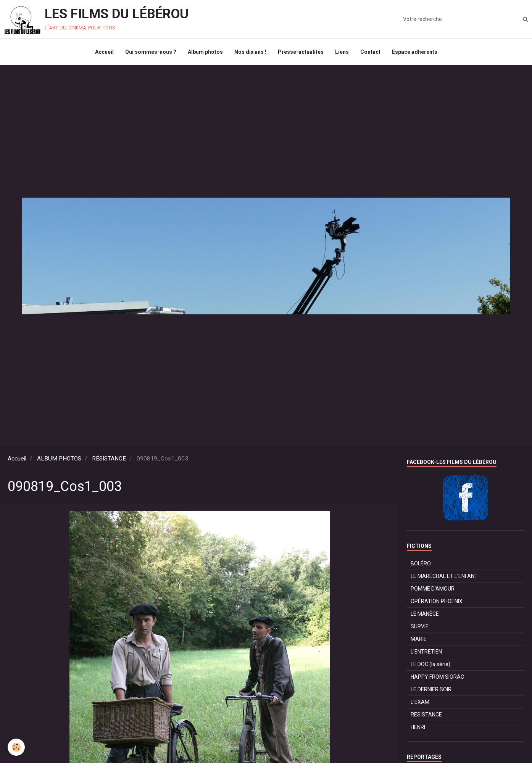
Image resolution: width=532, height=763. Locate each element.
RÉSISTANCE (109, 459)
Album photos (205, 52)
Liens (342, 52)
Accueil (104, 52)
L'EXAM (420, 702)
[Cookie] (16, 747)
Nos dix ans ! (250, 52)
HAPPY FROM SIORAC (437, 677)
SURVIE (420, 626)
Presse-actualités (301, 52)
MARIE (419, 639)
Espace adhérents (415, 52)
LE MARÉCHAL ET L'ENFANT (444, 576)
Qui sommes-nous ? (151, 52)
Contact (370, 52)
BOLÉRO (421, 563)
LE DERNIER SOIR (431, 689)
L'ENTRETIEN (426, 652)
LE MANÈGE (425, 614)
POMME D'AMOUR (433, 589)
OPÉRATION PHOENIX (437, 601)
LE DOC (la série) (430, 664)
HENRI (418, 727)
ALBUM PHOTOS (59, 459)
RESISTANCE (426, 715)
